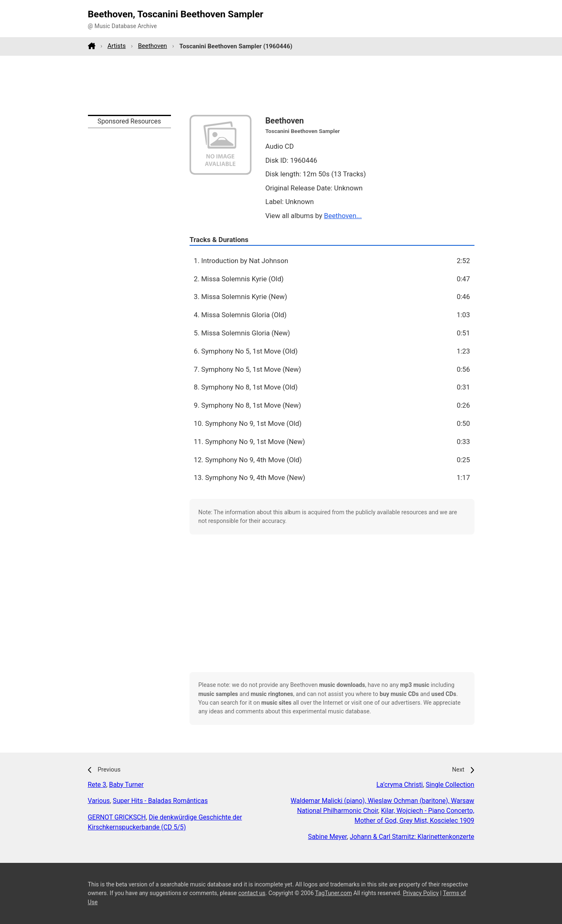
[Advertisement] (281, 85)
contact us (252, 893)
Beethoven (152, 46)
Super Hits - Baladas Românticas (160, 801)
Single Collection (450, 785)
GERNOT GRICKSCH (117, 817)
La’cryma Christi (399, 785)
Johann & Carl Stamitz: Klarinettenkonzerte (412, 837)
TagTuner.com (333, 893)
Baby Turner (126, 785)
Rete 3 (97, 785)
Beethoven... (343, 216)
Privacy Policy (421, 893)
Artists (116, 46)
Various (99, 801)
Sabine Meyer (327, 837)
